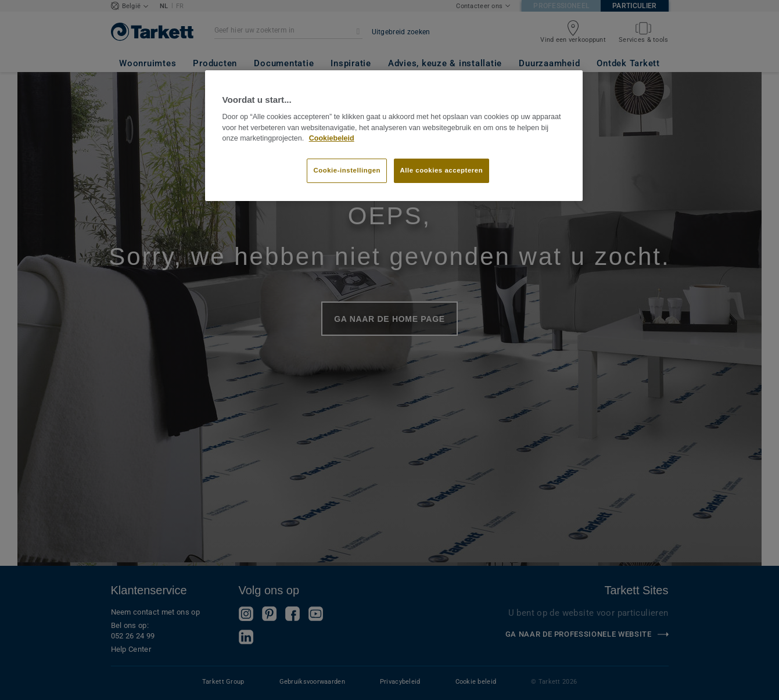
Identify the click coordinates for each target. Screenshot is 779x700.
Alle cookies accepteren (442, 170)
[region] (394, 136)
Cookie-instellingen (347, 170)
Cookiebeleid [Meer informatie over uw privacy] (332, 138)
